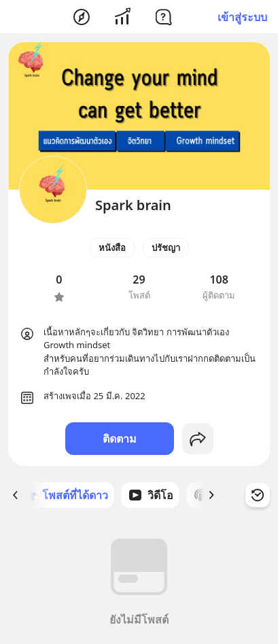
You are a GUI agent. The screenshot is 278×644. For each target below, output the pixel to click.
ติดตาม (120, 439)
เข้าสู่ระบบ (242, 17)
